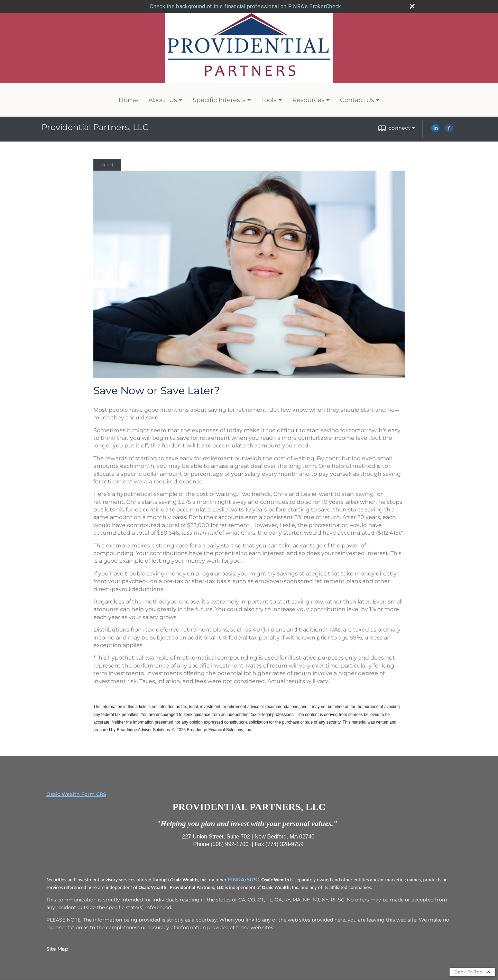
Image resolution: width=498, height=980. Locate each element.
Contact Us (357, 99)
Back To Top (472, 971)
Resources (308, 99)
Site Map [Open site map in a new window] (57, 948)
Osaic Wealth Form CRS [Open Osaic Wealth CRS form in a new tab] (76, 793)
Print (107, 164)
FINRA (236, 879)
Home (128, 99)
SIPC (253, 879)
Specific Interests (219, 99)
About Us (163, 99)
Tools (269, 99)
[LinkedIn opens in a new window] (435, 130)
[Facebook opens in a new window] (449, 130)
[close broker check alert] (412, 6)
